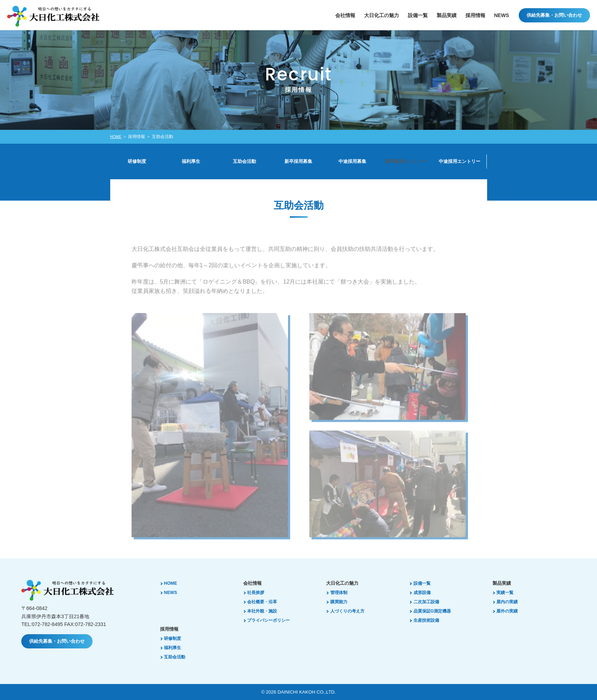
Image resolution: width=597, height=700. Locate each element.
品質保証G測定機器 (435, 611)
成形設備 (424, 592)
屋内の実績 (509, 602)
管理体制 (341, 592)
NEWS (502, 15)
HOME (117, 137)
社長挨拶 (258, 592)
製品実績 (447, 15)
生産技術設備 (428, 620)
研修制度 (137, 161)
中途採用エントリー (460, 161)
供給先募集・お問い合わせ (554, 15)
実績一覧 (507, 592)
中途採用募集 (352, 161)
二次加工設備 (428, 602)
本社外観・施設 (265, 611)
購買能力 (341, 602)
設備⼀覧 (418, 15)
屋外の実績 (509, 611)
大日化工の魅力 (382, 15)
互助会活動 (245, 161)
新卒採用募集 (299, 161)
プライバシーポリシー (272, 620)
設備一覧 (424, 583)
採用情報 (475, 15)
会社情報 (345, 15)
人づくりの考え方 (350, 611)
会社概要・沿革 (265, 602)
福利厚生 (191, 161)
